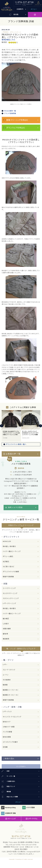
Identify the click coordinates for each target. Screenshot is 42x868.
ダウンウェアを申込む (16, 128)
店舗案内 (20, 9)
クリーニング (11, 819)
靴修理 (5, 685)
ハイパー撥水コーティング (12, 551)
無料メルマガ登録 (15, 507)
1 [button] (18, 102)
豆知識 (5, 747)
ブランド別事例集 (10, 113)
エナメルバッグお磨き (10, 742)
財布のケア (7, 722)
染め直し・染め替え (9, 546)
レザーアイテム (32, 819)
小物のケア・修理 (9, 727)
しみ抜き (6, 624)
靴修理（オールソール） (11, 695)
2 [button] (20, 102)
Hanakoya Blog (8, 808)
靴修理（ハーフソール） (11, 690)
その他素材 (7, 680)
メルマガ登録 (29, 808)
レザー (5, 665)
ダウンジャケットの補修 (11, 572)
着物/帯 (5, 634)
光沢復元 (6, 562)
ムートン (6, 675)
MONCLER (7, 541)
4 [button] (24, 102)
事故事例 (6, 639)
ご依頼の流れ (9, 759)
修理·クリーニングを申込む (17, 120)
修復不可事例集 (8, 577)
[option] (21, 82)
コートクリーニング (9, 588)
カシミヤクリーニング (10, 593)
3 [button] (22, 102)
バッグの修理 (7, 732)
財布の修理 (7, 737)
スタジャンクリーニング (11, 598)
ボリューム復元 (8, 556)
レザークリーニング (9, 603)
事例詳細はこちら (9, 40)
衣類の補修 (7, 629)
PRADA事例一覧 (10, 111)
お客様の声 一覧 (13, 454)
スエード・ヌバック (9, 670)
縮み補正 (6, 619)
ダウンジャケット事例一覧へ (16, 444)
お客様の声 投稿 (8, 813)
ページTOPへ (21, 766)
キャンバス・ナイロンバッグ (12, 717)
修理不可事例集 (8, 700)
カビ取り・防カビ (9, 567)
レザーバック (7, 712)
